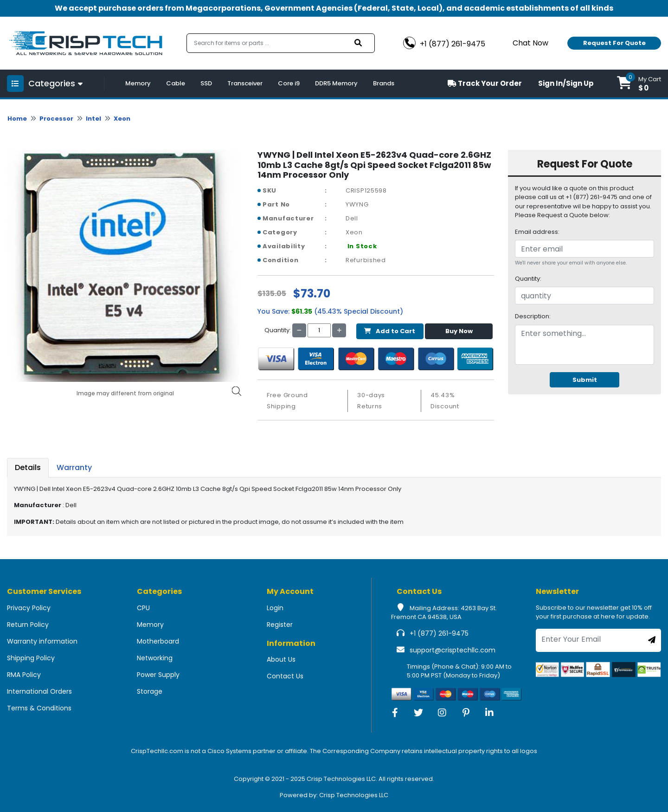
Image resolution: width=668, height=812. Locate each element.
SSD (206, 83)
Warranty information (42, 641)
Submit (585, 380)
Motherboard (158, 641)
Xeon (122, 119)
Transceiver (245, 83)
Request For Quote (614, 43)
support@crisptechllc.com (453, 650)
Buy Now (459, 331)
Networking (155, 658)
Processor (56, 119)
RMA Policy (24, 675)
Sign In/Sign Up (566, 83)
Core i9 (289, 83)
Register (280, 625)
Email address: (537, 232)
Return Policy (28, 625)
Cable (176, 83)
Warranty (74, 467)
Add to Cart (390, 331)
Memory (138, 83)
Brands (384, 83)
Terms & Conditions (39, 708)
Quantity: (528, 279)
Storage (150, 691)
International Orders (39, 691)
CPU (143, 608)
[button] (639, 84)
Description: (533, 316)
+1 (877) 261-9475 (439, 633)
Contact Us (285, 676)
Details (28, 467)
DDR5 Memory (336, 83)
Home (17, 119)
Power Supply (158, 675)
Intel (93, 119)
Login (275, 608)
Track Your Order (485, 83)
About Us (281, 659)
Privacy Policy (29, 608)
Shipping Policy (31, 658)
